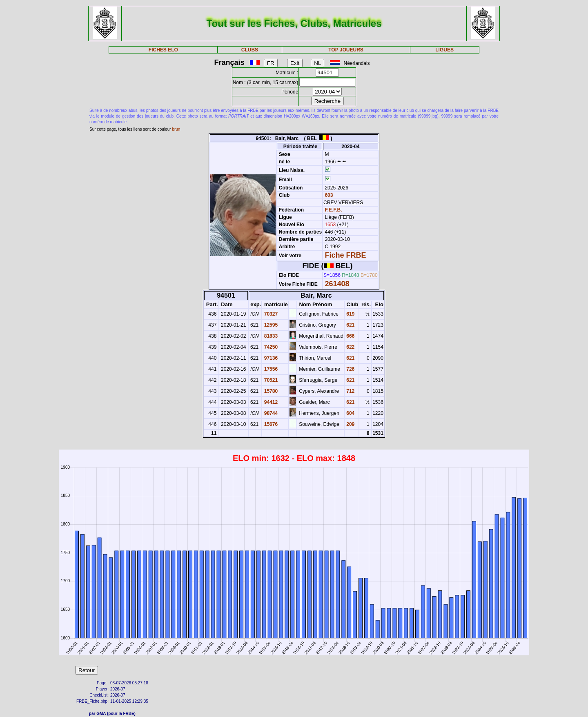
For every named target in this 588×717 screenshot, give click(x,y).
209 (350, 424)
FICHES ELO (163, 50)
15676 (270, 424)
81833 (270, 336)
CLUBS (250, 50)
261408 (337, 284)
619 (350, 314)
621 (350, 325)
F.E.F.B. (333, 210)
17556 (270, 369)
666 (350, 336)
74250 (270, 347)
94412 (270, 402)
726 (350, 369)
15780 (270, 391)
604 (350, 413)
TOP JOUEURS (346, 50)
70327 (270, 314)
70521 (270, 380)
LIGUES (444, 50)
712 (350, 391)
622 (350, 347)
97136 (270, 358)
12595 (270, 325)
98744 (270, 413)
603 (328, 195)
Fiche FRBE (345, 255)
